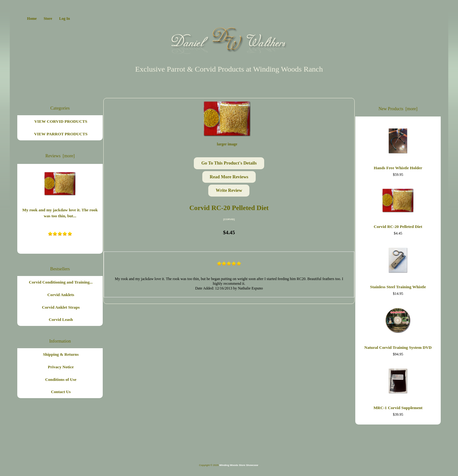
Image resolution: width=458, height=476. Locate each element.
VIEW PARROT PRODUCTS (61, 134)
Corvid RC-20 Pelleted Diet (398, 207)
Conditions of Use (61, 379)
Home (32, 19)
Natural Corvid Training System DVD (398, 327)
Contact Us (61, 392)
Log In (64, 19)
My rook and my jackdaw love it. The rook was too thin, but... (60, 194)
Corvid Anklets (61, 295)
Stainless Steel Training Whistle (398, 267)
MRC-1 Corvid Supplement (398, 388)
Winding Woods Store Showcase (239, 465)
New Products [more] (398, 109)
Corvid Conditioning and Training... (61, 282)
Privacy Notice (61, 367)
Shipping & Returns (61, 354)
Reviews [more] (60, 156)
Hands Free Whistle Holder (398, 148)
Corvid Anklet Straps (61, 307)
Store (48, 19)
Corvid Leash (61, 319)
